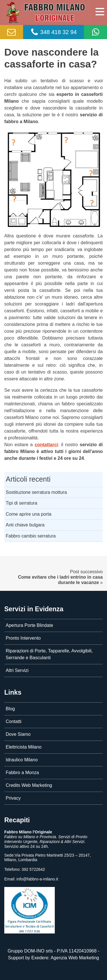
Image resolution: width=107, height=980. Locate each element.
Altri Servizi (17, 670)
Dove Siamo (18, 734)
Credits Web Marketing (29, 785)
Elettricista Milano (24, 747)
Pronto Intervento (23, 638)
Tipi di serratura (22, 503)
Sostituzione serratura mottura (36, 492)
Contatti (14, 721)
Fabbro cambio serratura (31, 536)
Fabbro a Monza (22, 773)
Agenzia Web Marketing (75, 958)
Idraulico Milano (22, 760)
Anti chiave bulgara (25, 525)
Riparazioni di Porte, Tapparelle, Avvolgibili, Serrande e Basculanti (49, 654)
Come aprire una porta (29, 514)
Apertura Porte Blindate (29, 625)
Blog (10, 709)
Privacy (13, 798)
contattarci (46, 445)
